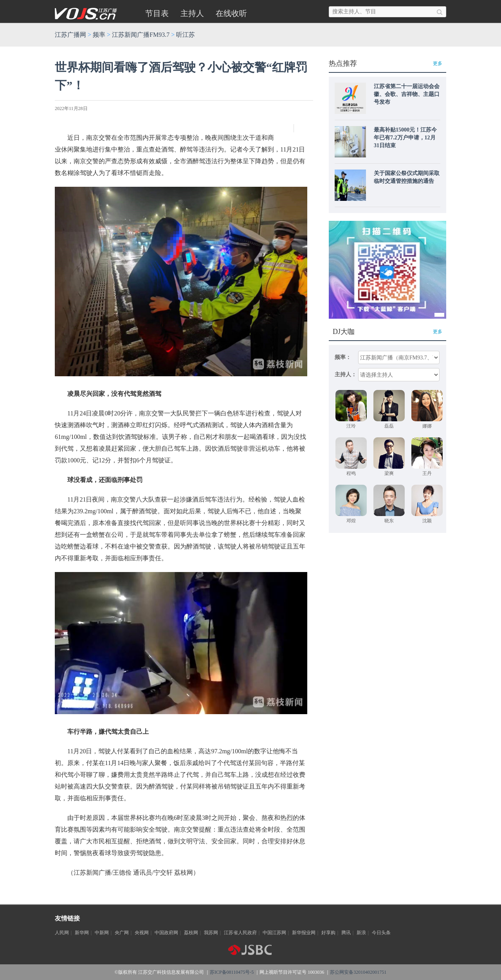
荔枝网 (191, 933)
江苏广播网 (70, 35)
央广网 (122, 933)
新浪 (361, 933)
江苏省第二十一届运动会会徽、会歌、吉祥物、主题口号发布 (407, 94)
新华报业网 (304, 933)
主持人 (192, 13)
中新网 (102, 933)
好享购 (328, 933)
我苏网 (211, 933)
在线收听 (231, 13)
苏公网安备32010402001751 (358, 972)
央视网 (142, 933)
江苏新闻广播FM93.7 (141, 35)
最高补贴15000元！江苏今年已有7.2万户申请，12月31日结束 (405, 138)
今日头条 (381, 933)
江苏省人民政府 (240, 933)
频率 (99, 35)
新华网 (82, 933)
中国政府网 (166, 933)
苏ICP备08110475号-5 (232, 972)
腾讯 (346, 933)
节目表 (157, 13)
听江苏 (186, 35)
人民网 (62, 933)
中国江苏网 (274, 933)
